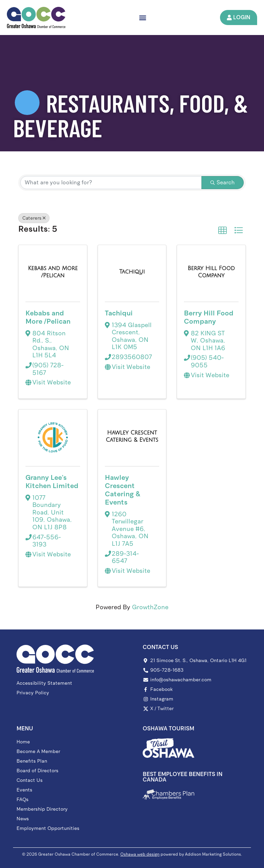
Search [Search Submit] (223, 182)
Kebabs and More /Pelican (48, 317)
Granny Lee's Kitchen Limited (52, 482)
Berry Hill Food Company (209, 317)
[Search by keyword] (111, 183)
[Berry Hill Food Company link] (211, 272)
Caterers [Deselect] (34, 218)
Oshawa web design (140, 854)
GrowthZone (150, 607)
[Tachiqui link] (132, 272)
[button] (142, 17)
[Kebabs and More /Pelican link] (53, 272)
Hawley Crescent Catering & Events (123, 490)
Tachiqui (119, 313)
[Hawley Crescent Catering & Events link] (132, 436)
